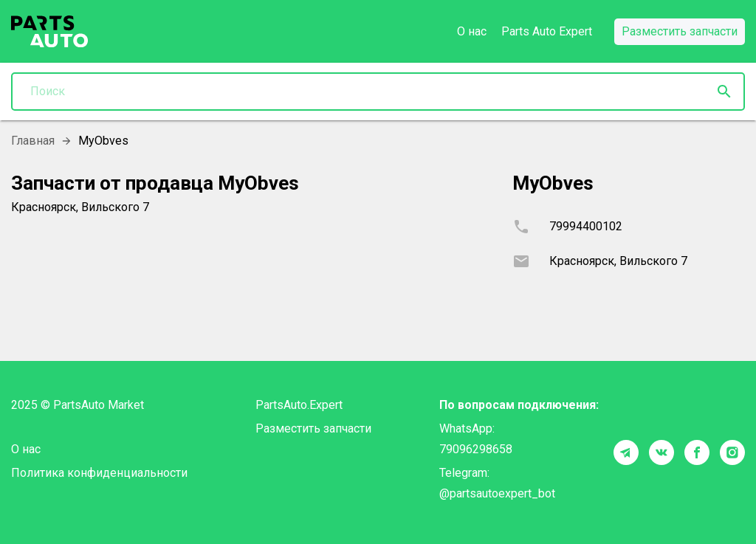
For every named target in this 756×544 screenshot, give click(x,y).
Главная (33, 141)
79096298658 (476, 449)
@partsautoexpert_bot (497, 493)
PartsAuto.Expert (299, 405)
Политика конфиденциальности (99, 473)
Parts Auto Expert (547, 31)
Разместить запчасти (313, 428)
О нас (472, 31)
